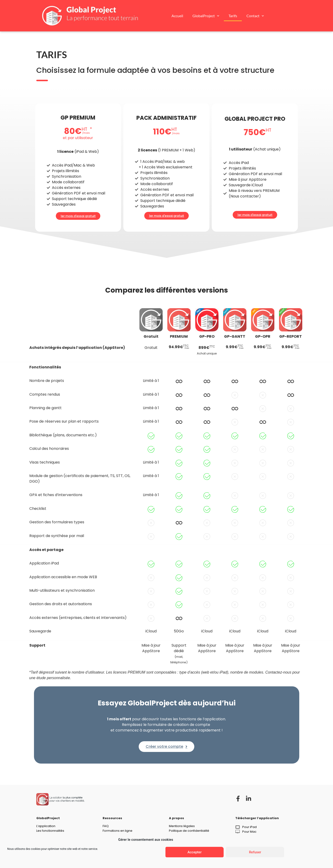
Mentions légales (182, 826)
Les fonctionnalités (50, 831)
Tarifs (233, 16)
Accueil (177, 16)
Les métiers (45, 835)
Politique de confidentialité (189, 831)
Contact (255, 16)
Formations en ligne (118, 831)
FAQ (106, 826)
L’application (46, 826)
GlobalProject (206, 16)
